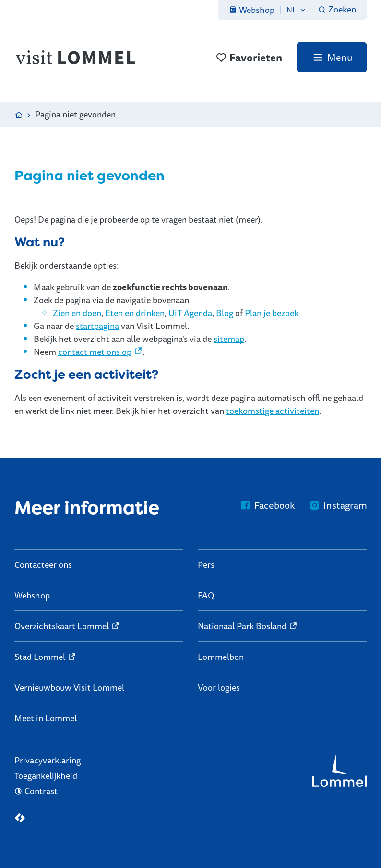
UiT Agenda (190, 313)
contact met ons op (95, 352)
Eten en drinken (135, 313)
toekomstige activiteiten (273, 411)
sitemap (229, 339)
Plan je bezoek (272, 313)
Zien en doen (77, 313)
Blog (225, 313)
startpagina (97, 326)
